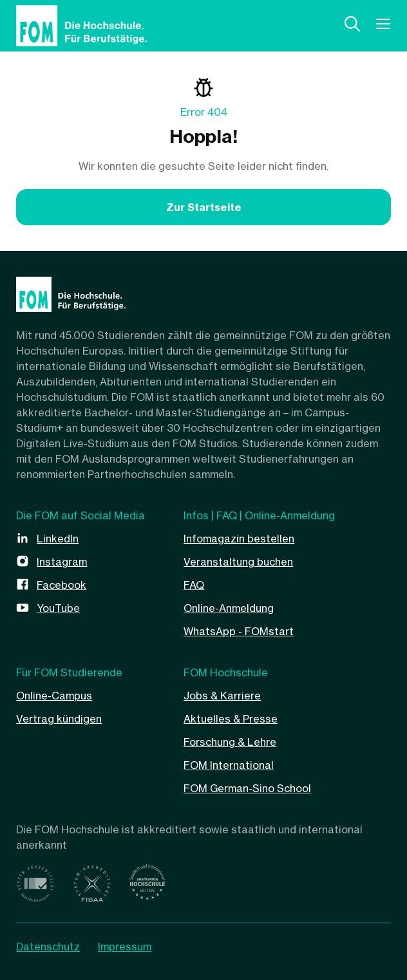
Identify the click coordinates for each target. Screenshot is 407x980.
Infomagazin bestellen (239, 539)
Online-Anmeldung (229, 608)
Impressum (125, 947)
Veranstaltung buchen (238, 562)
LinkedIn (58, 539)
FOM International (229, 765)
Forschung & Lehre (230, 742)
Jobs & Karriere (222, 696)
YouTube (58, 608)
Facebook (62, 585)
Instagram (62, 562)
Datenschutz (48, 947)
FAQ (194, 585)
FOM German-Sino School (247, 788)
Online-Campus (54, 696)
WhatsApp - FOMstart (239, 631)
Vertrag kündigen (59, 719)
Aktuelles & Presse (231, 719)
